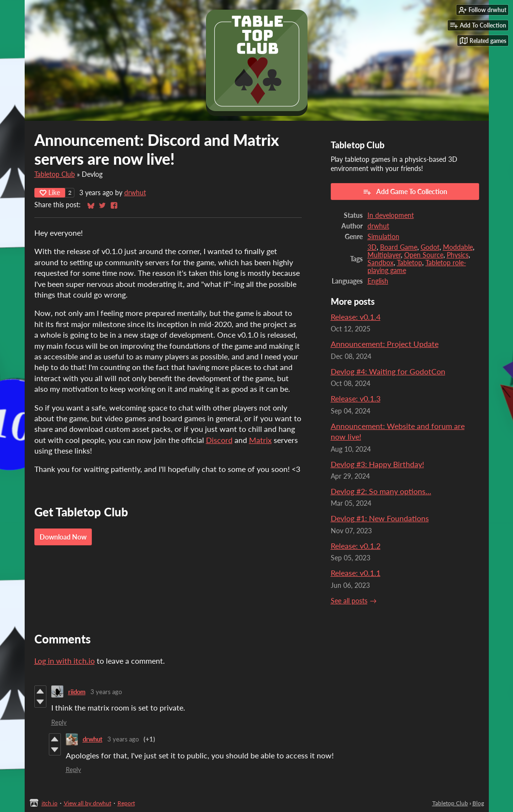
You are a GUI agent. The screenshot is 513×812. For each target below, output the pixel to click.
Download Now (63, 537)
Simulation (383, 237)
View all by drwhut (88, 803)
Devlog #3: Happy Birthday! (377, 464)
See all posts (349, 601)
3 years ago (106, 692)
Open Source (424, 255)
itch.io (50, 803)
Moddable (458, 247)
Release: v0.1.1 (356, 573)
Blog (478, 803)
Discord (219, 440)
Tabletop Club (55, 174)
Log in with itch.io (65, 661)
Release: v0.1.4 (356, 317)
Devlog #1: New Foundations (380, 518)
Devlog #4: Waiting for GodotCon (388, 371)
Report (126, 803)
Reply (59, 722)
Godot (430, 247)
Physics (458, 255)
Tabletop (410, 263)
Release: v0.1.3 (356, 398)
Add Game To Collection (405, 192)
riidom (77, 692)
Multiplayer (384, 255)
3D (372, 247)
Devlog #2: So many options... (381, 491)
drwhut (135, 193)
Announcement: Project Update (385, 344)
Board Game (399, 247)
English (378, 281)
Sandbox (381, 263)
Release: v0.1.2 (356, 546)
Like (50, 192)
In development (391, 215)
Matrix (260, 440)
